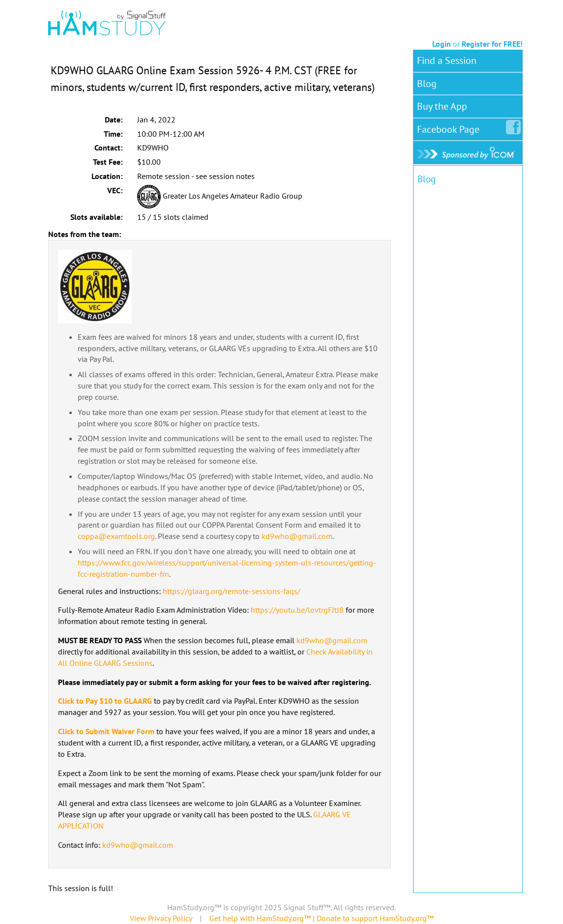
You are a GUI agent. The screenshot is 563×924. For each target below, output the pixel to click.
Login (442, 44)
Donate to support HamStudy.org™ (375, 918)
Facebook (450, 127)
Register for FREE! (492, 44)
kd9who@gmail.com (297, 536)
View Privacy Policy (161, 918)
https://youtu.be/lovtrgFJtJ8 (297, 610)
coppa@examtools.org (116, 536)
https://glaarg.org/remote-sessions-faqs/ (232, 591)
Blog (427, 84)
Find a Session (447, 60)
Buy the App (442, 106)
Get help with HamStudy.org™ (260, 918)
